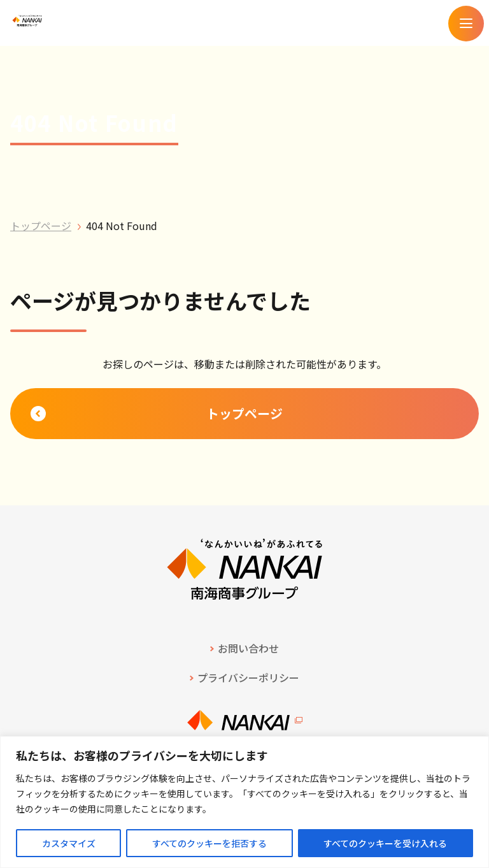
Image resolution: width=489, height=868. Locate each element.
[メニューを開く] (466, 24)
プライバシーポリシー (248, 677)
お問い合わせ (248, 648)
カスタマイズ (69, 843)
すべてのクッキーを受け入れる (385, 843)
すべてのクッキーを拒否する (209, 843)
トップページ (41, 226)
